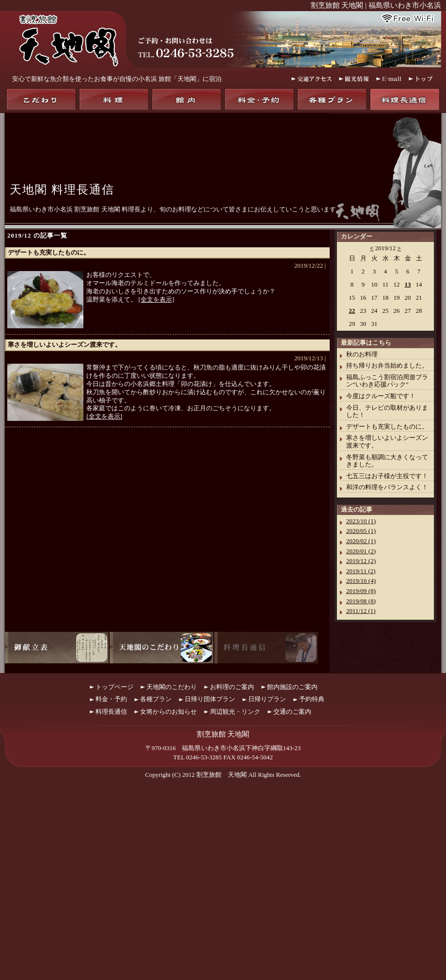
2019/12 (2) (361, 561)
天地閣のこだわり (41, 99)
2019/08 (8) (361, 601)
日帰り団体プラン (210, 699)
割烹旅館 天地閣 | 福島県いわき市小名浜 (376, 5)
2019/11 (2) (361, 571)
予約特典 (312, 699)
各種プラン (332, 99)
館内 (187, 99)
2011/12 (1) (361, 611)
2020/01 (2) (361, 551)
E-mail (389, 79)
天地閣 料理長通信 (62, 190)
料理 (114, 99)
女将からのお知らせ (168, 712)
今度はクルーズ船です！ (381, 396)
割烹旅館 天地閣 (222, 775)
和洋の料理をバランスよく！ (387, 487)
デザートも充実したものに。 (49, 252)
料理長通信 (405, 99)
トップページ (114, 687)
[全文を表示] (157, 299)
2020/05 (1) (361, 531)
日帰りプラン (267, 699)
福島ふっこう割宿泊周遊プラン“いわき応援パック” (387, 381)
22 (352, 311)
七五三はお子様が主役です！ (387, 476)
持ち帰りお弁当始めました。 (387, 365)
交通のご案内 (292, 712)
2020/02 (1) (361, 541)
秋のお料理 (362, 354)
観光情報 (354, 79)
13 (408, 284)
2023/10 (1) (361, 521)
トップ (421, 79)
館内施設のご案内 (292, 687)
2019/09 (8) (361, 591)
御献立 (57, 648)
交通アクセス (311, 79)
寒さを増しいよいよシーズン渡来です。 (64, 345)
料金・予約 (259, 99)
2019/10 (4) (361, 581)
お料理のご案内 (232, 687)
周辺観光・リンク (235, 712)
